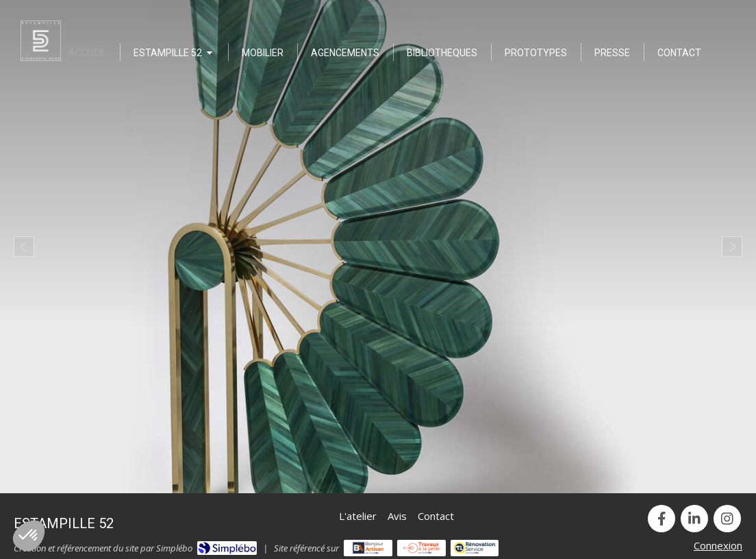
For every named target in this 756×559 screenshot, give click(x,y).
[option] (378, 247)
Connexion (718, 545)
